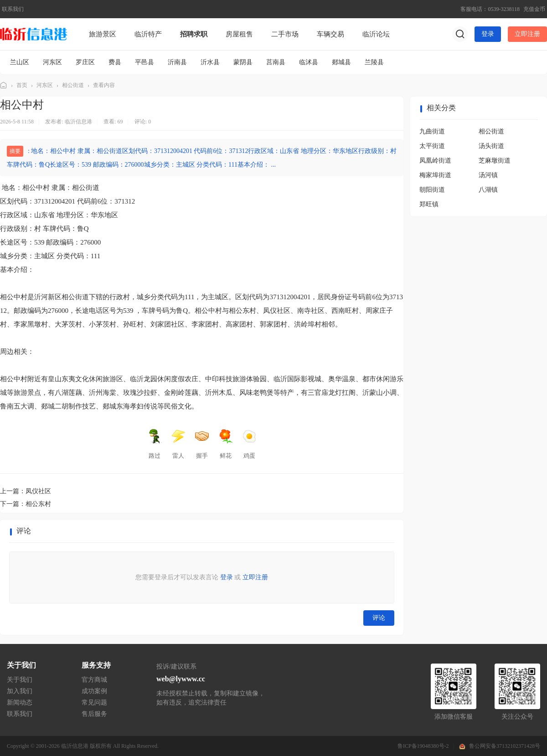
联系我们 (13, 9)
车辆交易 (330, 34)
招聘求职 (194, 34)
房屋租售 (239, 34)
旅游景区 (103, 34)
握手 (202, 444)
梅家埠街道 (435, 175)
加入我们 (20, 691)
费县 (115, 62)
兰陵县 (374, 62)
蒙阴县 (243, 62)
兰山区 (20, 62)
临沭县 (309, 62)
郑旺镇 (429, 204)
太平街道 (432, 146)
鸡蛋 (249, 444)
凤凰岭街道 (435, 161)
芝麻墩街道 (495, 161)
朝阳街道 (432, 190)
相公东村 (38, 504)
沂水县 (210, 62)
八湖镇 (488, 190)
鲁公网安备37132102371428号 (505, 746)
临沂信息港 (4, 85)
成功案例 (94, 691)
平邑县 (144, 62)
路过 (155, 444)
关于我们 (20, 680)
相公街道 (73, 85)
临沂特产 (148, 34)
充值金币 (534, 9)
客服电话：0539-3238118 (490, 9)
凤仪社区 (38, 491)
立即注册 (527, 34)
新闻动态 (20, 702)
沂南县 (177, 62)
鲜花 (226, 444)
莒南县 (276, 62)
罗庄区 (85, 62)
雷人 (178, 444)
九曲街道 (432, 131)
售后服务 (94, 714)
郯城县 (341, 62)
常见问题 (94, 702)
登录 (488, 34)
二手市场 (285, 34)
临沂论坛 (376, 34)
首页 (22, 85)
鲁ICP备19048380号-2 (423, 746)
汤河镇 (488, 175)
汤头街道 (491, 146)
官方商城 (94, 680)
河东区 (52, 62)
